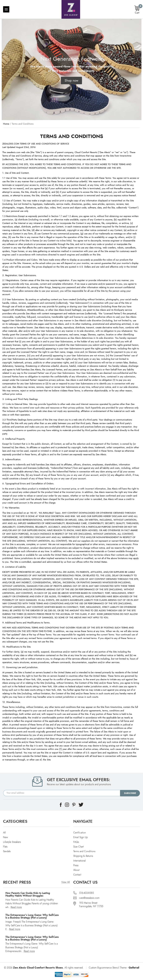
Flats (5, 847)
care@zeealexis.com (89, 898)
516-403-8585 (86, 893)
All (4, 833)
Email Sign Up (81, 837)
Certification (80, 833)
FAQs (76, 842)
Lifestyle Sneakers (12, 842)
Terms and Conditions (84, 851)
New (6, 837)
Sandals (7, 851)
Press (76, 865)
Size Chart (78, 847)
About (76, 870)
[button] (71, 81)
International (79, 861)
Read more (16, 907)
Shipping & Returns (83, 856)
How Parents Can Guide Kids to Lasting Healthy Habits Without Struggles (28, 894)
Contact (77, 875)
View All (66, 882)
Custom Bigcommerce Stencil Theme (108, 968)
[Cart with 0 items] (137, 10)
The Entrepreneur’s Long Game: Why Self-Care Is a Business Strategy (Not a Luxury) (32, 916)
